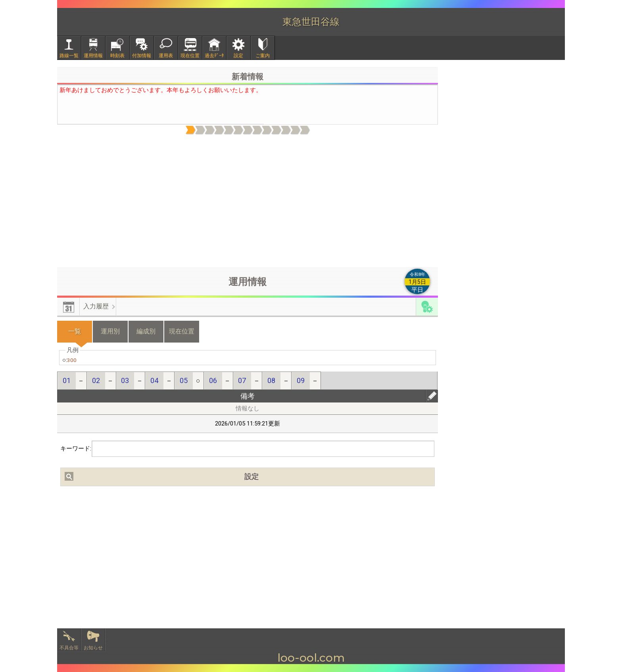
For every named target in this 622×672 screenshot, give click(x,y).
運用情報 (93, 56)
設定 (238, 56)
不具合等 (69, 648)
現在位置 (190, 56)
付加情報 (142, 56)
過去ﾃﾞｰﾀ (214, 56)
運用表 (166, 56)
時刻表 (117, 56)
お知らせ (93, 648)
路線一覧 (69, 56)
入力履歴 (96, 306)
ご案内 (263, 56)
